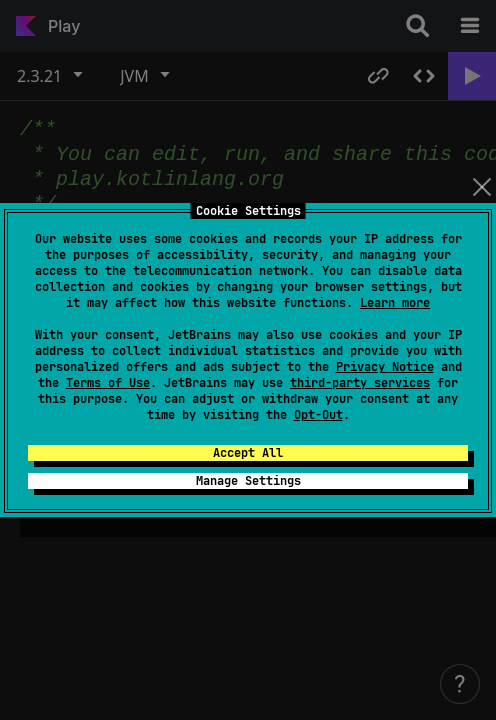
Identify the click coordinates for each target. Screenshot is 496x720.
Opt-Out (318, 415)
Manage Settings (248, 481)
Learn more (395, 303)
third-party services (360, 383)
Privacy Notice (385, 367)
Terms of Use (108, 383)
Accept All (248, 453)
